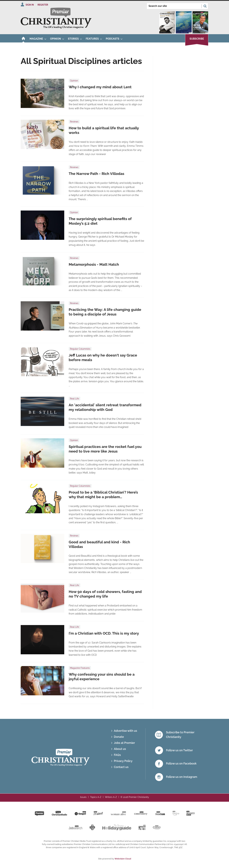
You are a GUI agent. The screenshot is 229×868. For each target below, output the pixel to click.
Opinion (74, 81)
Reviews (74, 122)
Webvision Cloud (123, 859)
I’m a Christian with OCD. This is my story (104, 633)
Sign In (30, 5)
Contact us (121, 767)
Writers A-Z (111, 797)
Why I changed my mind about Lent (100, 87)
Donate (119, 737)
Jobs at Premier (124, 743)
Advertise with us (125, 731)
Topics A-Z (96, 797)
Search (205, 6)
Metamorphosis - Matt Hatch (94, 264)
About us (120, 749)
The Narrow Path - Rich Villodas (96, 174)
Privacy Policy (123, 761)
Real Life (75, 399)
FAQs (117, 755)
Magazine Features (80, 668)
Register (43, 5)
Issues (83, 797)
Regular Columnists (80, 349)
